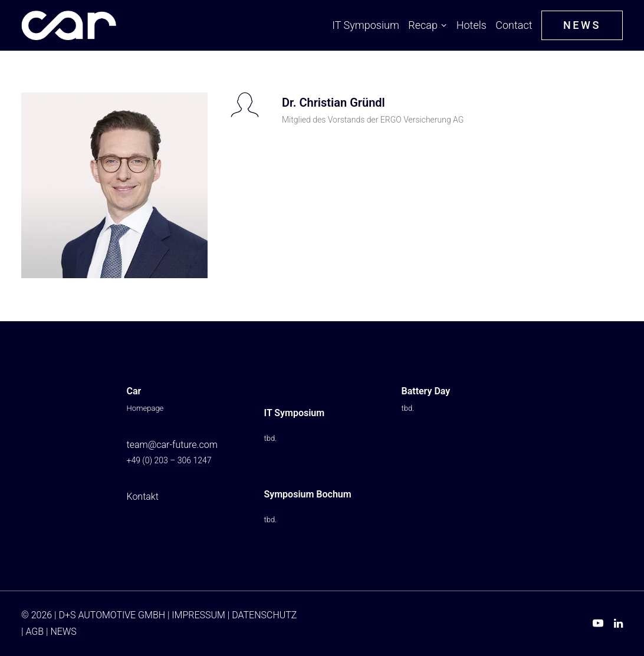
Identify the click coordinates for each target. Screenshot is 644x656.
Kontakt (143, 497)
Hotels (471, 25)
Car (134, 391)
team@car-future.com (172, 445)
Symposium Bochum (308, 494)
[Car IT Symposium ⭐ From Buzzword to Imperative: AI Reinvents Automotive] (69, 25)
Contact (514, 25)
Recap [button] (428, 25)
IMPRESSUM (198, 615)
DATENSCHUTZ (264, 615)
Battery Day (426, 391)
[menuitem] (367, 25)
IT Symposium (366, 25)
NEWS (63, 632)
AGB (34, 632)
